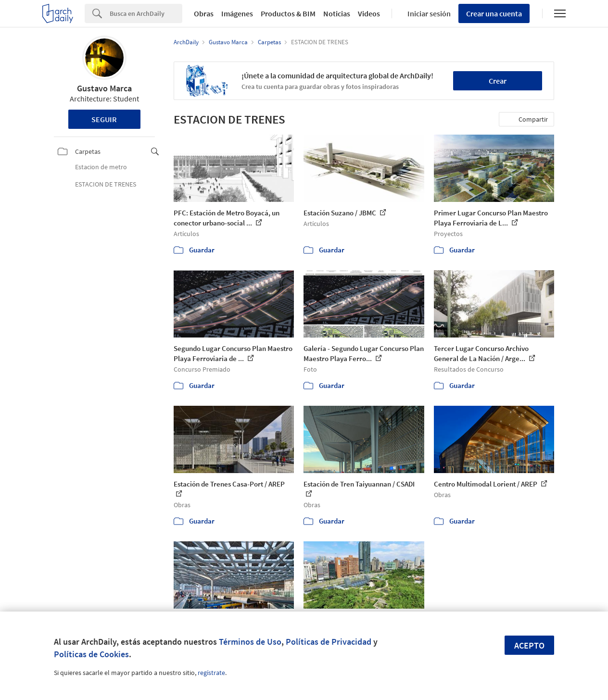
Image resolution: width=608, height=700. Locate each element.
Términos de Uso (250, 642)
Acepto (529, 645)
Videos (369, 13)
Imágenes (237, 13)
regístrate (211, 673)
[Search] (146, 13)
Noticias (337, 13)
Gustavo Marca (104, 88)
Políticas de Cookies (91, 654)
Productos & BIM (288, 13)
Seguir (104, 119)
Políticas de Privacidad (329, 642)
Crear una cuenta (494, 13)
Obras (204, 13)
